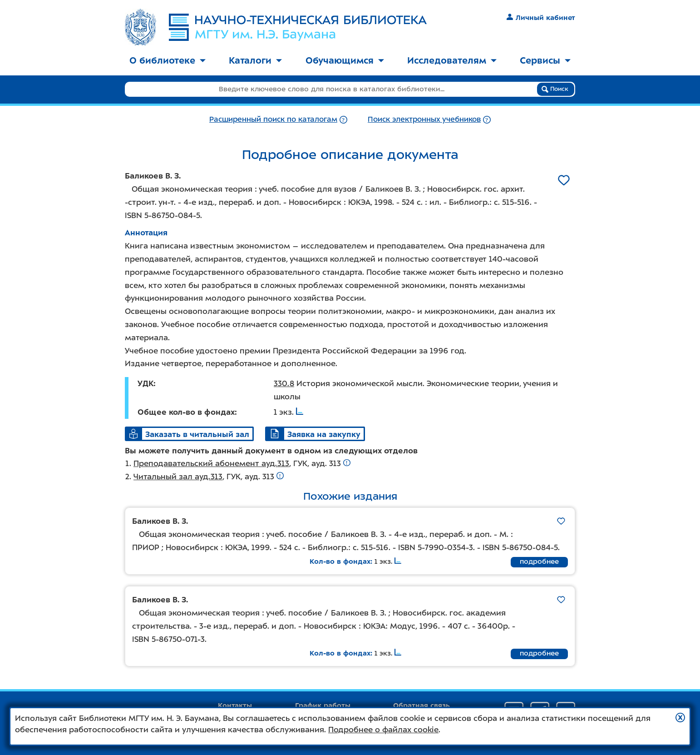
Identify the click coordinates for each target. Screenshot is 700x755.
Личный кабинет (541, 18)
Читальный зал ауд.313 (178, 477)
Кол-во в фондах (340, 561)
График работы (323, 705)
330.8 (284, 383)
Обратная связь (421, 705)
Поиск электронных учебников (424, 119)
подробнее (539, 561)
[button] (680, 718)
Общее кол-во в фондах (186, 412)
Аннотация (146, 233)
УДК (145, 383)
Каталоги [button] (255, 60)
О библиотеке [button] (168, 60)
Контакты (235, 705)
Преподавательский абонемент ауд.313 (211, 463)
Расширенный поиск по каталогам (273, 119)
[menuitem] (168, 61)
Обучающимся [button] (345, 60)
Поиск (555, 89)
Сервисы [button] (545, 60)
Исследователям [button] (452, 60)
